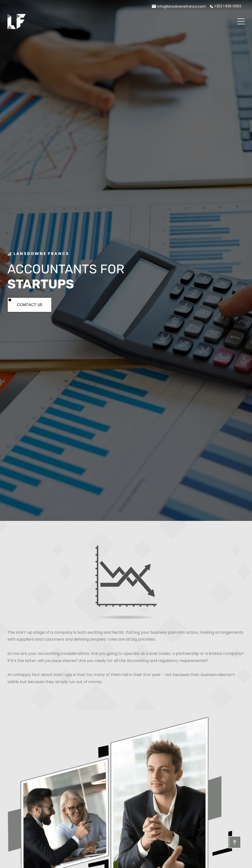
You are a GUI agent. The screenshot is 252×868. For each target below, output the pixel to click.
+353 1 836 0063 (228, 6)
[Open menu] (241, 21)
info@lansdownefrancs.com (181, 6)
